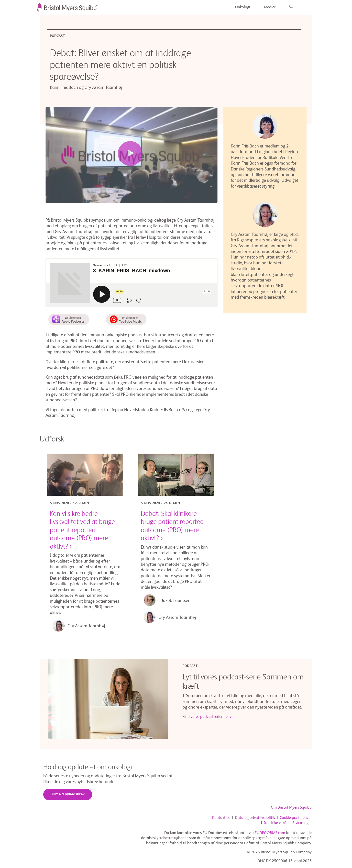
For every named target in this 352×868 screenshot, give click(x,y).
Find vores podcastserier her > (207, 717)
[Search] (291, 7)
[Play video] (130, 154)
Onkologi (243, 7)
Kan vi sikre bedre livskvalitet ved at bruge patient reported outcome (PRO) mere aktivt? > (82, 530)
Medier (270, 7)
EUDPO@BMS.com (270, 833)
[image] (67, 7)
